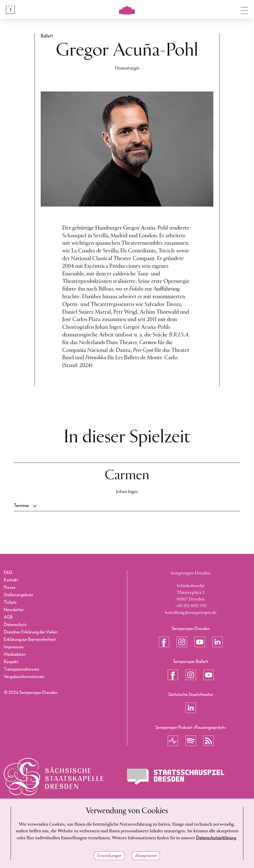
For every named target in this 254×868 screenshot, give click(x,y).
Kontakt (11, 580)
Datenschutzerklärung (216, 838)
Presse (10, 587)
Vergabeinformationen (24, 677)
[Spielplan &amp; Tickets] (10, 9)
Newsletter (14, 610)
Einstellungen (109, 856)
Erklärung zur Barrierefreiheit (30, 640)
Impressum (14, 647)
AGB (8, 617)
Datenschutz (15, 625)
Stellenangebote (18, 595)
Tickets (10, 602)
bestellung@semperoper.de (191, 613)
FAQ (8, 573)
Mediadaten (15, 654)
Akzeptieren (146, 856)
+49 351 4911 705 (191, 606)
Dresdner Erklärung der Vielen (31, 632)
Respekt (11, 662)
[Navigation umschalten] (244, 9)
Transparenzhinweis (21, 669)
